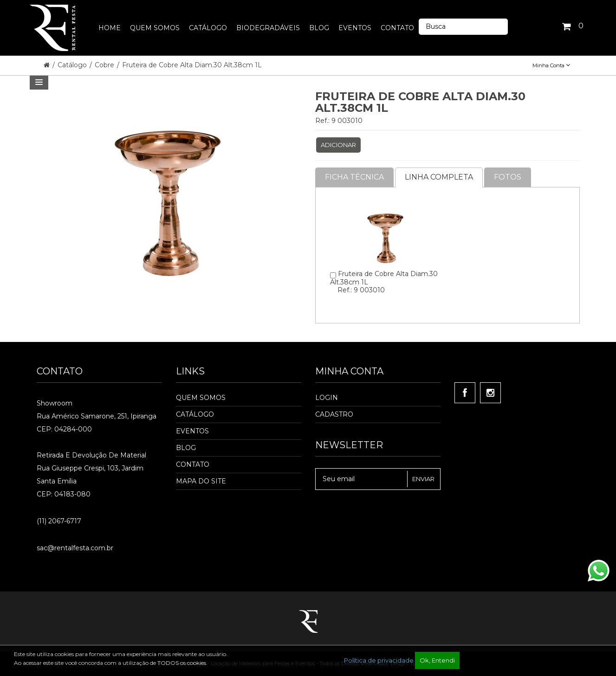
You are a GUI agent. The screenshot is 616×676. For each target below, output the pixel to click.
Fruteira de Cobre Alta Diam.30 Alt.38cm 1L (192, 65)
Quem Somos (201, 398)
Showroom (55, 403)
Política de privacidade (379, 660)
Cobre (105, 65)
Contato (193, 464)
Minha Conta (551, 65)
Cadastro (334, 414)
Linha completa (439, 177)
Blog (186, 448)
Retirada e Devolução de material (91, 455)
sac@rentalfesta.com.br (75, 548)
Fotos (508, 177)
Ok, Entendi (437, 660)
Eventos (192, 431)
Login (327, 398)
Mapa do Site (201, 481)
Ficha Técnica (354, 177)
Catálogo (73, 65)
